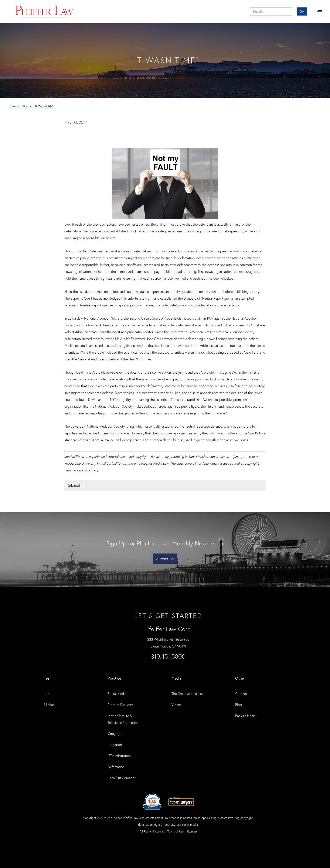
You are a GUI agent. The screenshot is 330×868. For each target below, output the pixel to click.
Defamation (116, 767)
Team (48, 678)
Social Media (117, 694)
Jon (47, 694)
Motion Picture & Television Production (123, 719)
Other (240, 678)
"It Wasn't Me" (44, 106)
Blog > (27, 106)
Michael (50, 705)
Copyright (115, 734)
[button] (320, 12)
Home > (14, 106)
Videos (176, 705)
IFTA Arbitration (119, 756)
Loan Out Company (122, 778)
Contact (241, 694)
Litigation (115, 745)
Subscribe (165, 559)
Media (176, 678)
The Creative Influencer (188, 694)
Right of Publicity (120, 705)
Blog (239, 705)
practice (114, 678)
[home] (45, 12)
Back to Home (245, 716)
